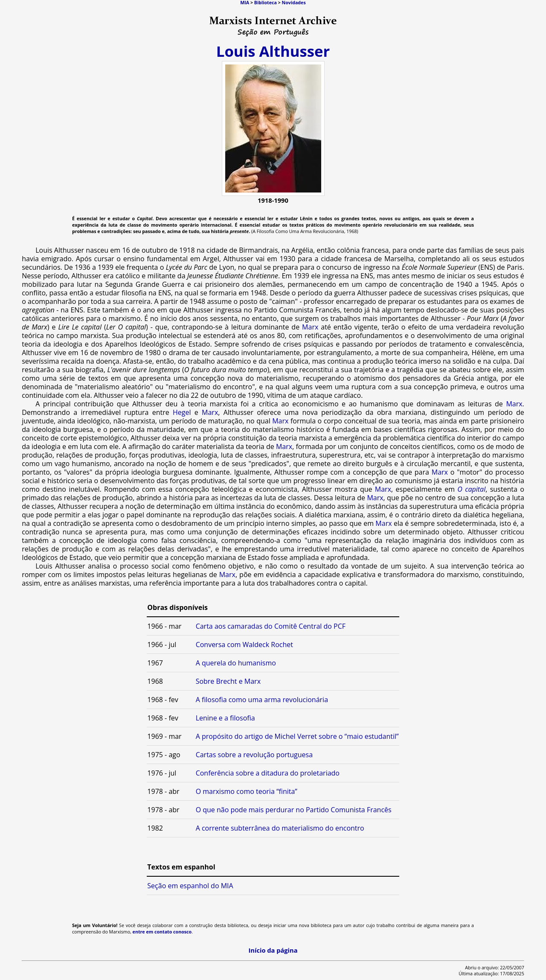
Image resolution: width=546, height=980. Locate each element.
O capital (471, 489)
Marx (310, 327)
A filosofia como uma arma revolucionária (262, 700)
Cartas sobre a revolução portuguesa (254, 755)
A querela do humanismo (236, 663)
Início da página (273, 950)
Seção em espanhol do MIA (190, 886)
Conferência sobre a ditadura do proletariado (268, 773)
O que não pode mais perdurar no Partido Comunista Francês (294, 810)
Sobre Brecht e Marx (228, 681)
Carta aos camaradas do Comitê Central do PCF (271, 626)
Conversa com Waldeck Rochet (244, 645)
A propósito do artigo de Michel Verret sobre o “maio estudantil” (297, 736)
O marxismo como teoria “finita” (247, 791)
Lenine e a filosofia (225, 718)
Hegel (182, 412)
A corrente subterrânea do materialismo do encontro (280, 828)
